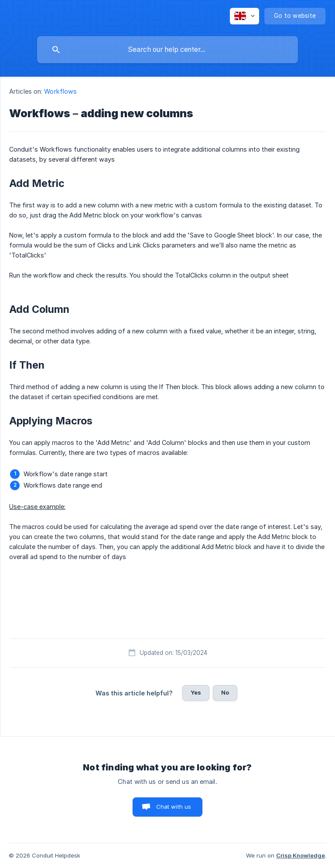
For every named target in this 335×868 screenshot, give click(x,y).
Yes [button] (196, 692)
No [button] (225, 692)
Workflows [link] (60, 91)
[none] (244, 16)
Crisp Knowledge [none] (301, 855)
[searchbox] (167, 50)
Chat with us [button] (174, 807)
